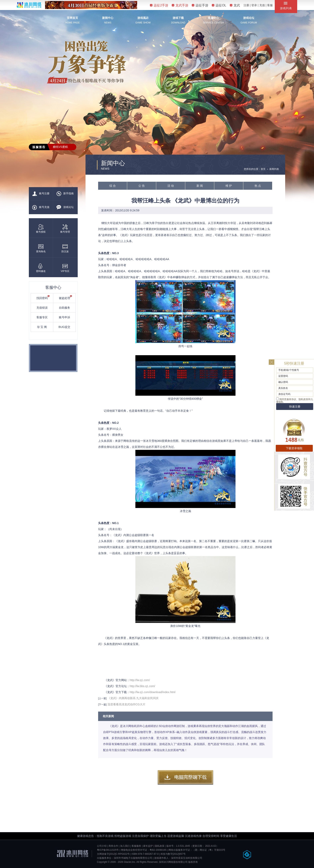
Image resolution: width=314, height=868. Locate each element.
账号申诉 (64, 317)
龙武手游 (180, 5)
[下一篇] (102, 705)
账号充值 (41, 207)
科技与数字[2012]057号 (173, 854)
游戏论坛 (249, 18)
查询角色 (41, 248)
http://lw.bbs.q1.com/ (142, 686)
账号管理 (65, 229)
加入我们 (125, 846)
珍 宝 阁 (42, 327)
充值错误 (42, 308)
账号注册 (41, 194)
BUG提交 (64, 327)
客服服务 (136, 846)
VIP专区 (65, 268)
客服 (270, 5)
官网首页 (72, 18)
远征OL (219, 5)
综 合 (113, 186)
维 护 (229, 186)
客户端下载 (185, 778)
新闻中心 (108, 18)
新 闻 (200, 186)
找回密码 (43, 297)
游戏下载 (178, 18)
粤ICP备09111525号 (108, 850)
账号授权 (41, 229)
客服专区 (42, 317)
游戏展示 (143, 18)
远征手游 (200, 5)
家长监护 (148, 846)
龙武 (235, 5)
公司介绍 (102, 846)
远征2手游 (159, 5)
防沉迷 (65, 248)
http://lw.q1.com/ (140, 680)
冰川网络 (29, 5)
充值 (262, 5)
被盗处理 (65, 297)
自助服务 (64, 308)
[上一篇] (102, 698)
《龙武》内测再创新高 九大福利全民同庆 (133, 698)
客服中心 (213, 18)
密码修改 (41, 268)
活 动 (171, 186)
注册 (246, 5)
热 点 (258, 186)
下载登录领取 (294, 448)
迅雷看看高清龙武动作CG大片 (126, 704)
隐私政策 (160, 846)
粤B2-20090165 (158, 850)
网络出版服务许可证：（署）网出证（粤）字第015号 (197, 850)
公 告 (142, 186)
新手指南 (65, 194)
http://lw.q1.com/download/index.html (152, 692)
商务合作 (113, 846)
